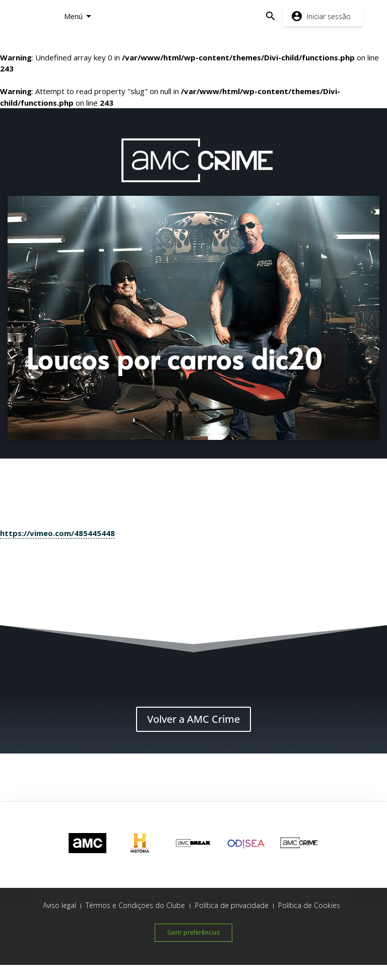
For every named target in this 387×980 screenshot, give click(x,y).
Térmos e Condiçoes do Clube (135, 905)
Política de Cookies (309, 905)
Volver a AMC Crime (193, 719)
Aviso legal (59, 905)
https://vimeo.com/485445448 (57, 533)
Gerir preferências (193, 932)
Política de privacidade (232, 905)
